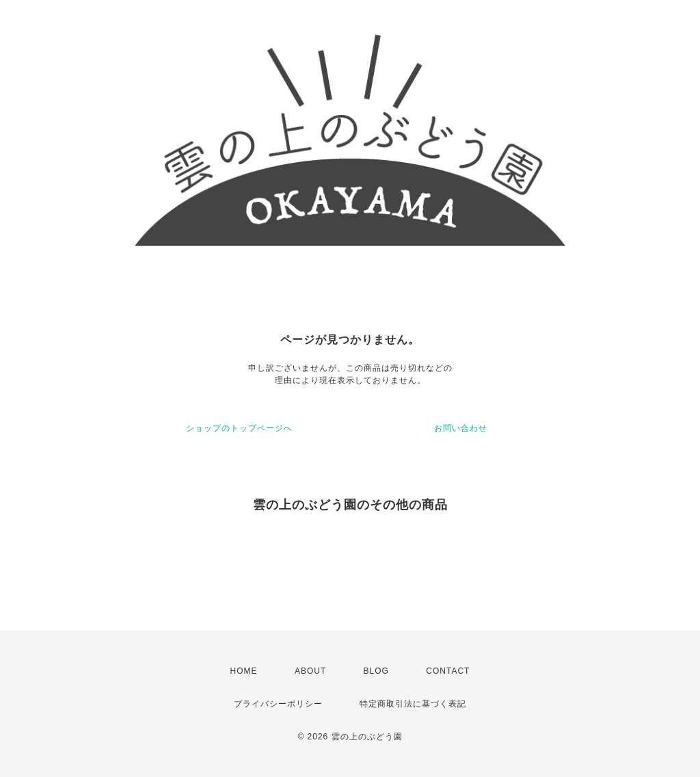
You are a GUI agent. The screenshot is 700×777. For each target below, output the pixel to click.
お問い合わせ (461, 428)
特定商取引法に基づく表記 (413, 704)
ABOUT (310, 671)
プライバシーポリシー (278, 704)
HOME (244, 671)
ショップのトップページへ (239, 428)
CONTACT (448, 671)
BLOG (376, 671)
